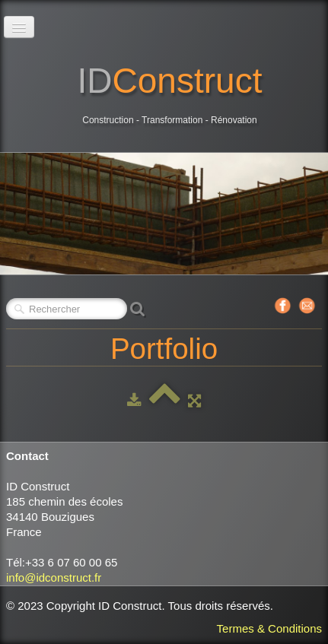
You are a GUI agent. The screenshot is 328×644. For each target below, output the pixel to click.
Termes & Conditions (269, 628)
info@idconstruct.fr (54, 577)
